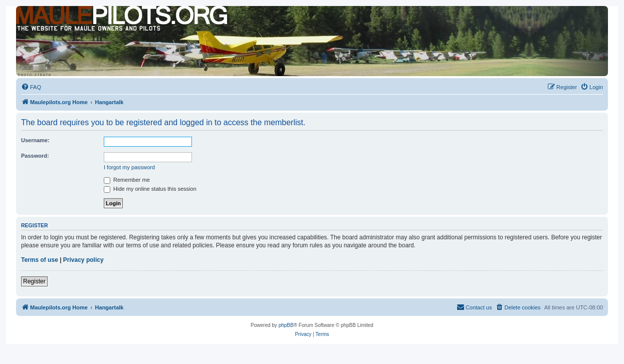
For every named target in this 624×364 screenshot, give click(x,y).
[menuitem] (31, 87)
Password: (35, 156)
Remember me (127, 180)
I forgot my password (129, 167)
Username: (35, 140)
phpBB (286, 325)
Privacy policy (83, 260)
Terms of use (40, 260)
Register (34, 281)
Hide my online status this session (150, 189)
